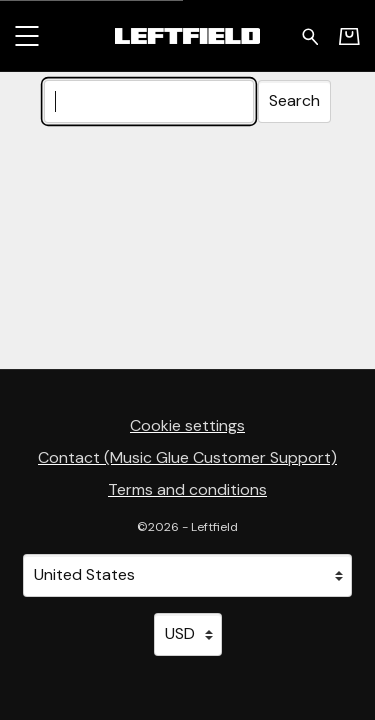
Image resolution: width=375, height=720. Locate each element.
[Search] (149, 101)
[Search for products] (310, 35)
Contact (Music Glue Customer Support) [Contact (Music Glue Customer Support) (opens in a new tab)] (187, 457)
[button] (26, 35)
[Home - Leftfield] (187, 35)
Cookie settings (187, 425)
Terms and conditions (187, 489)
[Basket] (349, 36)
